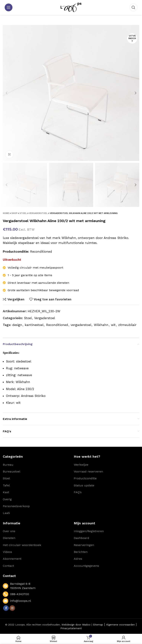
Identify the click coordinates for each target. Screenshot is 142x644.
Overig (7, 499)
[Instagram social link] (12, 608)
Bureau (8, 465)
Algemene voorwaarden (120, 625)
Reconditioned (57, 325)
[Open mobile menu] (9, 7)
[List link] (35, 594)
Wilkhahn (101, 325)
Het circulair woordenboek (22, 545)
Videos (7, 552)
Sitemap (98, 625)
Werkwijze (81, 465)
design (17, 325)
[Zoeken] (133, 7)
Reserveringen (84, 545)
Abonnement (12, 559)
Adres (78, 559)
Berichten (81, 552)
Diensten (9, 538)
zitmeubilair (127, 325)
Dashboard (82, 538)
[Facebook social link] (6, 608)
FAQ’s (78, 492)
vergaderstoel (81, 325)
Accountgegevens (86, 566)
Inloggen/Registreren (89, 531)
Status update (84, 485)
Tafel (6, 485)
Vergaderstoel (38, 213)
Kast (6, 492)
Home (6, 213)
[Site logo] (71, 7)
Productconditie (85, 478)
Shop (14, 213)
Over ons (9, 531)
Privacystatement (71, 628)
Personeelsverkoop (16, 506)
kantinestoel (34, 325)
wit (113, 325)
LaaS (6, 513)
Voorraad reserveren (88, 471)
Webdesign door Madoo (76, 625)
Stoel (23, 213)
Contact (8, 566)
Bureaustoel (12, 471)
